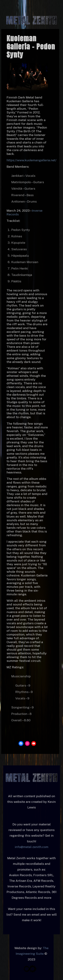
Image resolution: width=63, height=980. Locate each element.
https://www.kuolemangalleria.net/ (31, 160)
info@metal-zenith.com (32, 847)
